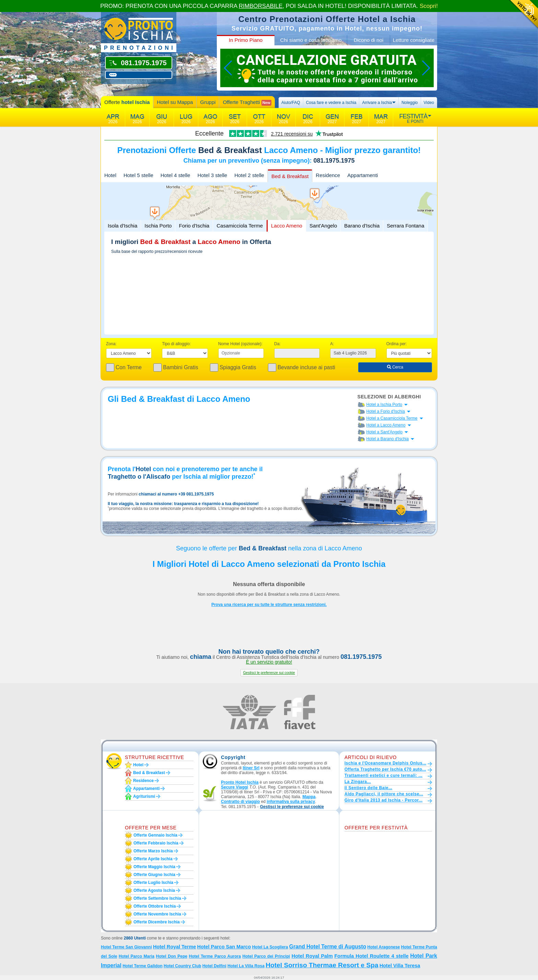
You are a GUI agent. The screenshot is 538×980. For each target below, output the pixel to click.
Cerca (395, 367)
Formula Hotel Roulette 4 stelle (372, 956)
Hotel (110, 175)
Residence (328, 175)
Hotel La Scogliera (270, 947)
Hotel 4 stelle (176, 175)
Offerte (127, 102)
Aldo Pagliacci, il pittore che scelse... (384, 794)
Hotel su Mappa (175, 102)
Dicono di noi (369, 40)
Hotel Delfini (214, 966)
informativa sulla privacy (291, 802)
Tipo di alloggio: (176, 344)
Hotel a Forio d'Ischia (386, 411)
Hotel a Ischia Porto (384, 405)
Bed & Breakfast (290, 176)
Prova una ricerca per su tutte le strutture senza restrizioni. (269, 605)
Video (429, 103)
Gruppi (208, 102)
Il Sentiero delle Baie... (368, 788)
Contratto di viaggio (240, 802)
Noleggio (410, 103)
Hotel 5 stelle (138, 175)
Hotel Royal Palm (312, 956)
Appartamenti (362, 175)
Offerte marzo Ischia (153, 851)
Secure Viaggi (235, 787)
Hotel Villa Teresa (400, 966)
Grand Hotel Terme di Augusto (328, 947)
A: (332, 344)
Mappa (309, 797)
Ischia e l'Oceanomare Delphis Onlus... (385, 763)
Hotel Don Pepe (172, 956)
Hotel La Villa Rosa (246, 966)
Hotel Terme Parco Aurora (215, 956)
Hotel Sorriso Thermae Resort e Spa (322, 965)
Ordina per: (397, 344)
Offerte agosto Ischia (154, 890)
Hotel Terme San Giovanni (126, 947)
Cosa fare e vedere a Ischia (331, 103)
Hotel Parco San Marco (224, 947)
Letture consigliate (414, 40)
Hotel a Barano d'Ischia (388, 439)
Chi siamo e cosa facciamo (311, 40)
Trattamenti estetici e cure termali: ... (383, 775)
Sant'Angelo (323, 226)
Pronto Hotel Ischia (240, 782)
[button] (269, 673)
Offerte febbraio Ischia (156, 843)
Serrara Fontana (405, 226)
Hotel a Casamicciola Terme (392, 418)
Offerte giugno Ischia (154, 875)
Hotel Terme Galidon (142, 966)
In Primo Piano (246, 40)
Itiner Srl (251, 768)
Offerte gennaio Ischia (155, 835)
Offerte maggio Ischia (154, 867)
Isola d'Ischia (122, 226)
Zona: (111, 344)
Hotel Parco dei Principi (266, 956)
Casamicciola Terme (240, 226)
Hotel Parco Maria (137, 956)
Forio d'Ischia (194, 226)
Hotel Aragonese (384, 947)
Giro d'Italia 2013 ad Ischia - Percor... (383, 800)
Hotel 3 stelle (212, 175)
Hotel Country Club (182, 966)
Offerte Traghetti (247, 102)
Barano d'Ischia (362, 226)
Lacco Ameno (287, 226)
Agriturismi (144, 796)
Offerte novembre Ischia (157, 914)
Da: (277, 344)
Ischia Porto (158, 226)
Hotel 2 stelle (249, 175)
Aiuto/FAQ (291, 103)
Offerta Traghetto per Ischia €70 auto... (385, 769)
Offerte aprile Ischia (153, 859)
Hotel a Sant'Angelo (385, 432)
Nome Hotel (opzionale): (240, 344)
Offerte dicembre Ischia (157, 922)
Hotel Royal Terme (174, 947)
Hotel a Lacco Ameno (386, 425)
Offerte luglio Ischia (153, 883)
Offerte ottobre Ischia (155, 906)
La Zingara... (358, 782)
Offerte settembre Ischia (157, 898)
